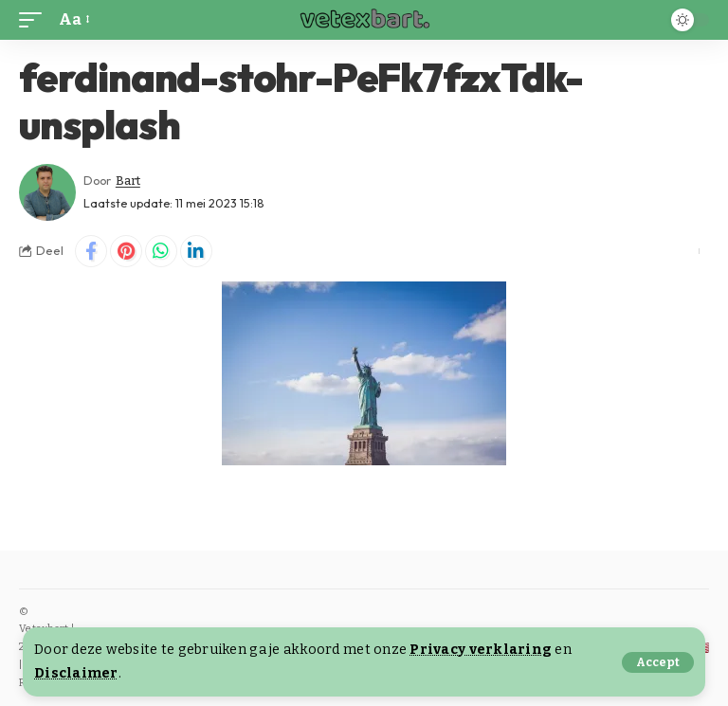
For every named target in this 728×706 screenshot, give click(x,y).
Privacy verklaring (481, 650)
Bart (128, 181)
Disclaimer (76, 673)
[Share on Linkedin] (196, 251)
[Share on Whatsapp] (161, 251)
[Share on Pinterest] (126, 251)
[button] (658, 662)
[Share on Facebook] (91, 251)
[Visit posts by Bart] (47, 192)
